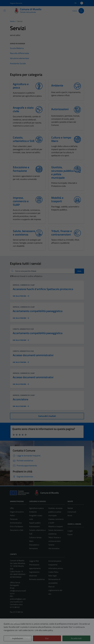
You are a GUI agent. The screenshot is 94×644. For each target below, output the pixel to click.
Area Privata (15, 623)
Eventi (70, 534)
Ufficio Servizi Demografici (15, 584)
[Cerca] (81, 11)
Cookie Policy (53, 572)
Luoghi (70, 531)
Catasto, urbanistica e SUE (23, 329)
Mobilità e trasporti (56, 526)
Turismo (51, 545)
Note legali (53, 576)
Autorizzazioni (34, 526)
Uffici (12, 508)
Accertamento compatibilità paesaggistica (38, 311)
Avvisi (70, 515)
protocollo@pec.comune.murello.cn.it (18, 600)
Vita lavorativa (54, 548)
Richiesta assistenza (37, 579)
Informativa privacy (56, 568)
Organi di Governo (17, 512)
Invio (79, 271)
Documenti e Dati (17, 530)
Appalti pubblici (35, 523)
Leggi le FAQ (34, 561)
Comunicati (72, 512)
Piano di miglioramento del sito (55, 590)
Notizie (70, 508)
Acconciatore (20, 399)
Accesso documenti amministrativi (33, 355)
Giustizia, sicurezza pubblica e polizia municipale (55, 512)
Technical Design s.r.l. (26, 637)
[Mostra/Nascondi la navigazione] (5, 11)
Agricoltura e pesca (36, 508)
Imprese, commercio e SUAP (24, 285)
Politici (12, 515)
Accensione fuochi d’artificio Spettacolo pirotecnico (43, 289)
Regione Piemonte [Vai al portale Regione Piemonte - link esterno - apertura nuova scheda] (16, 3)
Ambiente (33, 512)
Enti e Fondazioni (17, 526)
